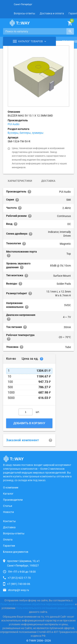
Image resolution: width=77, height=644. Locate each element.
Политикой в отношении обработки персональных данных (37, 604)
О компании (11, 487)
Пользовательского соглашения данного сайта (46, 608)
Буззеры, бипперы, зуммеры (26, 133)
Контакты (9, 521)
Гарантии (9, 546)
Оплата (8, 540)
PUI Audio (14, 124)
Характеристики (20, 181)
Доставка (48, 181)
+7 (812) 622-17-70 (19, 578)
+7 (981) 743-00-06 (19, 584)
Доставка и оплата (52, 13)
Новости (8, 512)
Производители (13, 500)
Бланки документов (16, 552)
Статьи (8, 506)
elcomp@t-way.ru (19, 590)
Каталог (8, 494)
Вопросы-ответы (24, 13)
